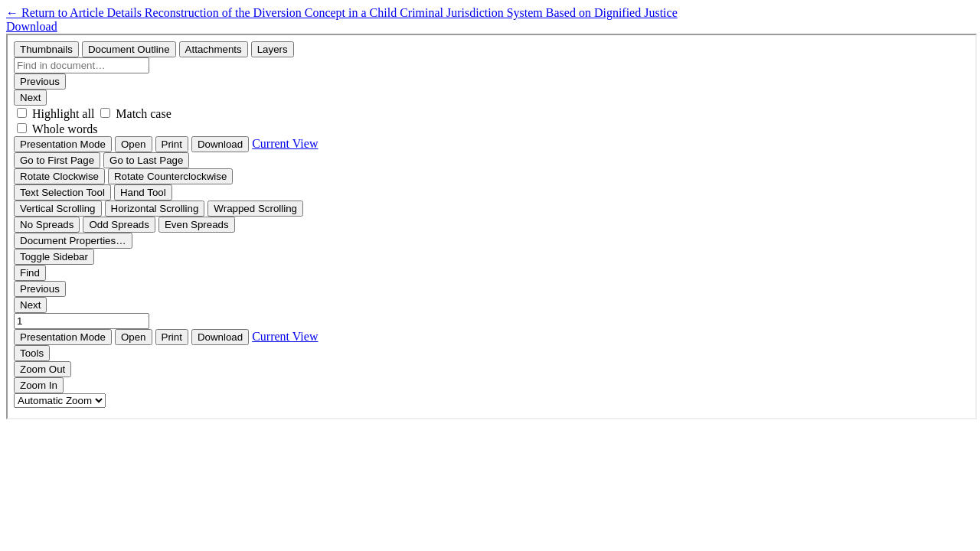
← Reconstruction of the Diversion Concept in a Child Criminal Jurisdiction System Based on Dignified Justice (342, 13)
